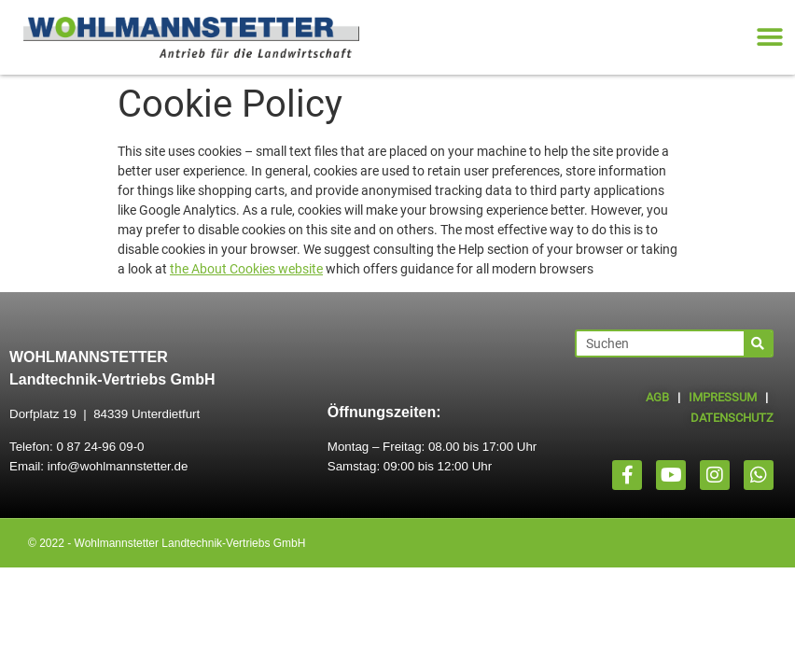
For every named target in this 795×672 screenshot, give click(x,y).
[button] (769, 38)
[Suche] (758, 343)
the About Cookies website (246, 269)
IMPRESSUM (723, 397)
